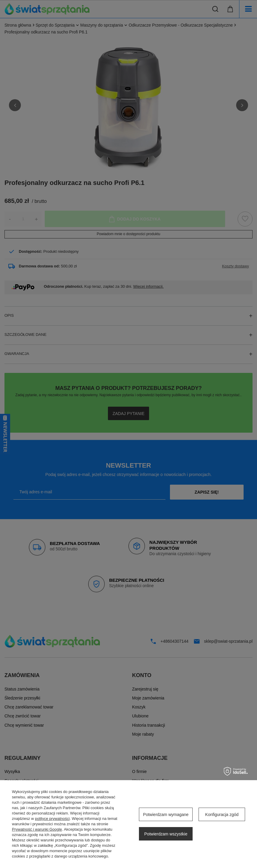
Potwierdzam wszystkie (166, 834)
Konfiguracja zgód (222, 815)
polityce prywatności (52, 819)
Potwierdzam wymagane (166, 815)
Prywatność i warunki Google (37, 829)
